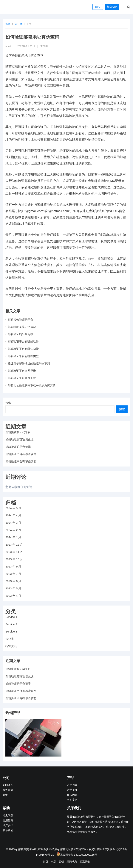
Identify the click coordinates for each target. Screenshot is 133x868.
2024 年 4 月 (13, 515)
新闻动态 (8, 785)
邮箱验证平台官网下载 (22, 378)
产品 (53, 862)
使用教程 (8, 821)
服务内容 (72, 795)
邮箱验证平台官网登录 (22, 371)
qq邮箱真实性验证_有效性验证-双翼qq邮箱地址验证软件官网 (51, 849)
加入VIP (112, 7)
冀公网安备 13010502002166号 (79, 855)
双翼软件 (110, 849)
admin (9, 46)
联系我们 (8, 830)
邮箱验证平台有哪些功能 (23, 349)
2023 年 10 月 (14, 559)
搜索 (8, 403)
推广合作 (8, 825)
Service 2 (11, 624)
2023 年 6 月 (13, 581)
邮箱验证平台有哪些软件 (23, 341)
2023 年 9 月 (13, 566)
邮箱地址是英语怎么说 (22, 327)
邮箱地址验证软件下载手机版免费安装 (32, 385)
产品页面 (72, 790)
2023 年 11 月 (14, 552)
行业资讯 (11, 646)
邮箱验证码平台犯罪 (20, 334)
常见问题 (8, 816)
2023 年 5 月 (13, 588)
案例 (61, 862)
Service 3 (11, 631)
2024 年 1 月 (13, 537)
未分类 (18, 24)
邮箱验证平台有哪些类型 (23, 356)
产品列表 (72, 785)
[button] (123, 8)
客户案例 (72, 800)
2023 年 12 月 (14, 545)
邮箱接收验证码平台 (20, 320)
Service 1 (11, 617)
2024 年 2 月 (13, 530)
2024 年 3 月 (13, 523)
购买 (98, 7)
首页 (8, 24)
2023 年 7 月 (13, 574)
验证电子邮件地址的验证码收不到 (29, 363)
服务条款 (8, 790)
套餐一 (7, 795)
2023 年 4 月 (13, 596)
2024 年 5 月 (13, 508)
